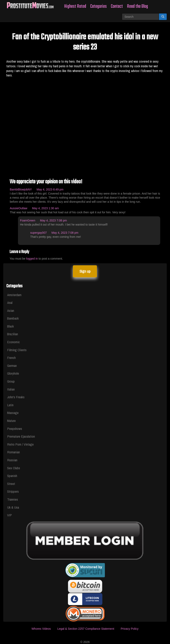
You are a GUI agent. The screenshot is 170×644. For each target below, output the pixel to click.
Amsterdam (14, 295)
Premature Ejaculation (21, 436)
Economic (13, 342)
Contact (117, 6)
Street (11, 484)
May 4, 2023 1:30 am (46, 208)
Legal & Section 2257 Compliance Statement (86, 629)
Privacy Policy (129, 629)
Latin (10, 405)
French (11, 358)
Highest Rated (75, 6)
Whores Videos (41, 629)
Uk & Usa (13, 507)
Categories (98, 6)
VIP (9, 515)
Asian (11, 310)
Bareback (13, 318)
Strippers (13, 491)
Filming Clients (17, 350)
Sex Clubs (14, 468)
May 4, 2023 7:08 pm (53, 220)
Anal (10, 303)
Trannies (13, 499)
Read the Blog (137, 6)
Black (11, 326)
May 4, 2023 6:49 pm (50, 189)
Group (11, 381)
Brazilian (13, 334)
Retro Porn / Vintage (20, 444)
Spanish (12, 476)
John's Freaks (16, 397)
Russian (12, 460)
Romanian (13, 452)
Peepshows (15, 429)
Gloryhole (13, 373)
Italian (11, 389)
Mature (11, 421)
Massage (13, 413)
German (12, 366)
